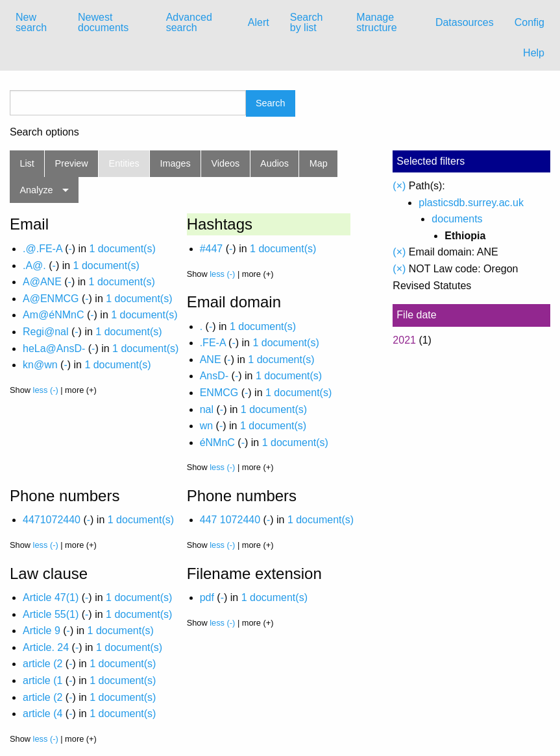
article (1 (43, 680)
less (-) (46, 390)
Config (530, 22)
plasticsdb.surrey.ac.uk (471, 203)
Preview (72, 163)
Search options (44, 132)
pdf (207, 597)
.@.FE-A (43, 249)
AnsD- (214, 376)
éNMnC (217, 443)
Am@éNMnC (53, 315)
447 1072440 (230, 520)
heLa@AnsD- (54, 348)
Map (319, 163)
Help (534, 53)
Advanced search (189, 22)
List (27, 163)
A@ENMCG (51, 299)
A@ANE (42, 282)
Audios (274, 163)
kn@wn (40, 365)
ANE (211, 360)
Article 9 (42, 631)
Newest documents (103, 22)
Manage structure (376, 22)
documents (457, 219)
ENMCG (219, 393)
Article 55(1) (51, 614)
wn (206, 426)
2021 (404, 340)
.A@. (34, 266)
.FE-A (213, 343)
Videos (226, 163)
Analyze (36, 190)
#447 (212, 249)
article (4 (43, 714)
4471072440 (52, 520)
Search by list (307, 22)
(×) (399, 186)
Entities (124, 163)
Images (176, 163)
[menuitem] (36, 23)
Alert (259, 22)
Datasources (465, 22)
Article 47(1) (51, 597)
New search (31, 22)
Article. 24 (46, 647)
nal (207, 409)
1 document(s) (122, 249)
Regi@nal (46, 332)
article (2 (43, 664)
